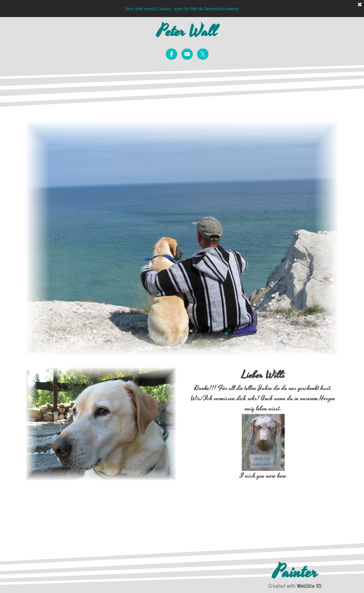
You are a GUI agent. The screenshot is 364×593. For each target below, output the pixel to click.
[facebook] (171, 54)
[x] (203, 54)
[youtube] (187, 54)
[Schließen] (360, 5)
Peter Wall (187, 32)
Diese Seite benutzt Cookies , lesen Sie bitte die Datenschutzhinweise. (182, 9)
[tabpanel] (263, 448)
